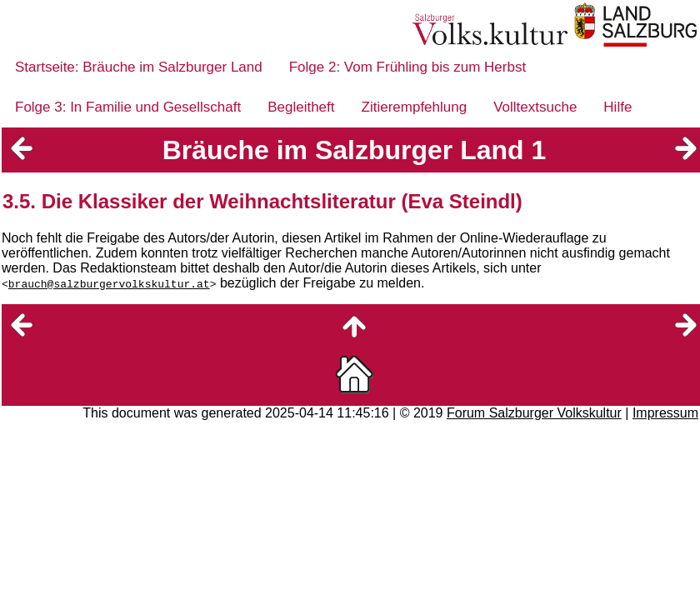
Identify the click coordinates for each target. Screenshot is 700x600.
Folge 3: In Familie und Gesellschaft (128, 107)
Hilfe (617, 107)
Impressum (665, 413)
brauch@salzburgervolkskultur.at (109, 283)
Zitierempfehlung (415, 107)
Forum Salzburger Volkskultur (534, 413)
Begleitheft (301, 107)
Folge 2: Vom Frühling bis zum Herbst (407, 67)
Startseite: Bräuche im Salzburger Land (139, 67)
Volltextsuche (535, 107)
